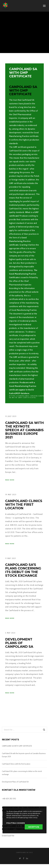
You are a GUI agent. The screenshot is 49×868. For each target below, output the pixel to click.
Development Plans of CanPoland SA (15, 782)
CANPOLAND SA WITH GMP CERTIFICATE (17, 746)
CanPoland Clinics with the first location (16, 764)
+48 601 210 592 (9, 799)
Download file (8, 836)
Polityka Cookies (16, 823)
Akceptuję (34, 827)
